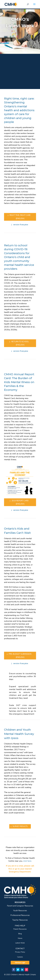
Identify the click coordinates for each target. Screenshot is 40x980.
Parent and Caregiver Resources (20, 906)
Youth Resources (20, 911)
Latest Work (20, 943)
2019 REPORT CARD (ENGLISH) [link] (20, 502)
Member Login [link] (20, 963)
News (20, 938)
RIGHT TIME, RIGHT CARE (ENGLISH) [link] (20, 217)
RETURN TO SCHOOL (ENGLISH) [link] (20, 343)
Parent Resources (20, 929)
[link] (11, 4)
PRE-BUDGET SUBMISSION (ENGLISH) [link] (20, 656)
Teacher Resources (20, 920)
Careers (20, 957)
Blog (20, 934)
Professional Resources (20, 915)
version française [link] (21, 225)
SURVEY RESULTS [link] (20, 826)
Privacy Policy (20, 952)
